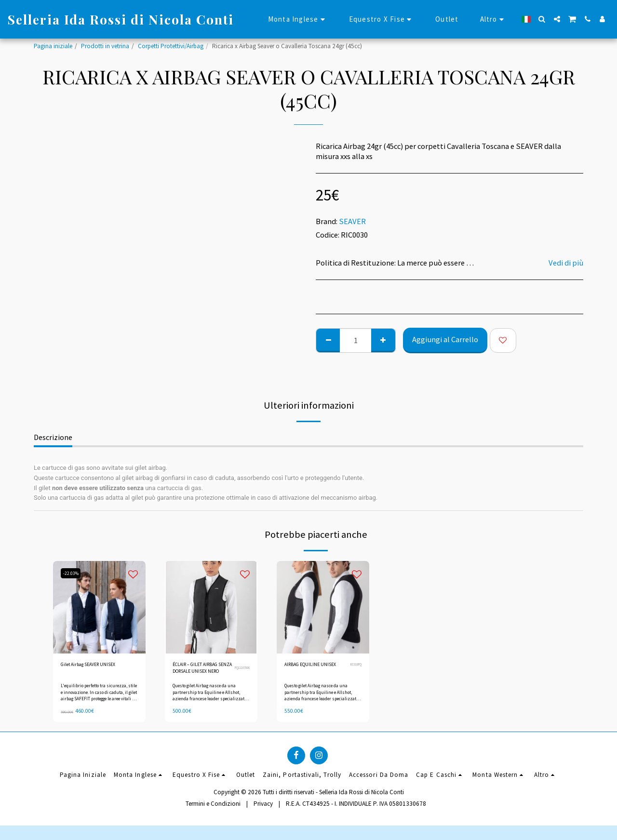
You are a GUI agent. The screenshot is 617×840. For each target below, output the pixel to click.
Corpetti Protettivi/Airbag (171, 46)
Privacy (263, 808)
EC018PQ (354, 670)
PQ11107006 (240, 670)
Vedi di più (566, 263)
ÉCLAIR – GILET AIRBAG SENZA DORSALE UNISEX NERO (195, 671)
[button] (542, 19)
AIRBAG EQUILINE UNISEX (307, 671)
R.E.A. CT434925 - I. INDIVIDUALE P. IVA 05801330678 (356, 808)
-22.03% (73, 573)
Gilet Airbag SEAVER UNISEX (97, 666)
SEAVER (352, 221)
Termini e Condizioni (213, 808)
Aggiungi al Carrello (445, 340)
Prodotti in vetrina (105, 46)
